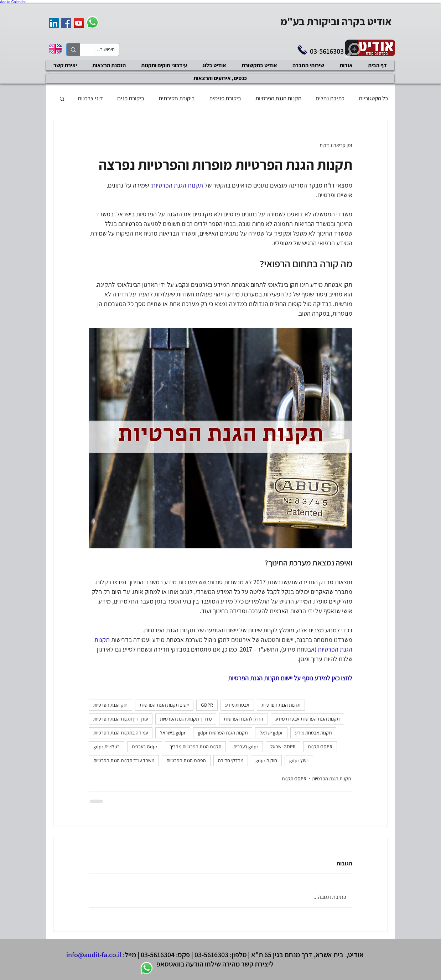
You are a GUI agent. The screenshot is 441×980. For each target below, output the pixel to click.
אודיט (356, 955)
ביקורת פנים (131, 98)
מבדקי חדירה (231, 760)
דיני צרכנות (90, 98)
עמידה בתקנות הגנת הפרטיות (121, 733)
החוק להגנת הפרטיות (243, 719)
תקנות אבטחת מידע (313, 733)
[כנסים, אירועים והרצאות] (220, 78)
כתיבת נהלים (330, 98)
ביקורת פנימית (225, 98)
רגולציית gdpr (107, 747)
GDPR (207, 705)
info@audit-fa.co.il (94, 955)
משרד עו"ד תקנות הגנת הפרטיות (124, 760)
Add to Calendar (13, 2)
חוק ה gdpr (266, 760)
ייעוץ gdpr (299, 760)
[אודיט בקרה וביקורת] (54, 23)
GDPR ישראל (283, 747)
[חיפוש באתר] (105, 50)
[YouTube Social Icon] (79, 23)
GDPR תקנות (320, 747)
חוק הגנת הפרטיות (110, 705)
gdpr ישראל (271, 733)
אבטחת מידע (237, 705)
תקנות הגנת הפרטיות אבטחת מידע (307, 719)
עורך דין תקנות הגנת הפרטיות (121, 719)
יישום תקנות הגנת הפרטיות (164, 705)
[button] (62, 99)
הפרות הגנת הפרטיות (186, 760)
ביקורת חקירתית (177, 98)
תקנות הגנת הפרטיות (278, 98)
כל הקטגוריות (373, 98)
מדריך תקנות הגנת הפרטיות (186, 719)
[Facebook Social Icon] (66, 23)
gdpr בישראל (173, 733)
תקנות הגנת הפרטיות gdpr (223, 733)
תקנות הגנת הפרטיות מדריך (195, 747)
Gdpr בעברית (145, 747)
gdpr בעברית (246, 747)
